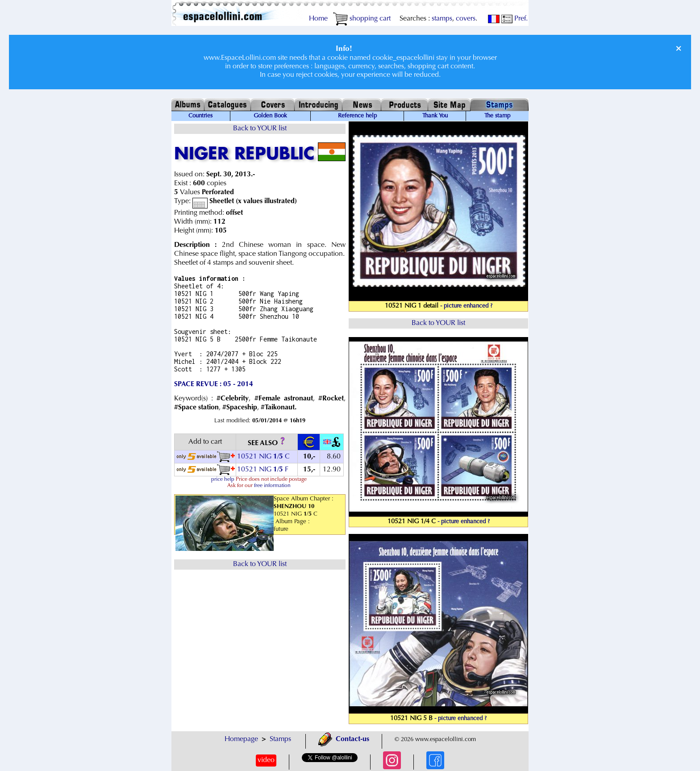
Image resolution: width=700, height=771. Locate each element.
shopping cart (362, 19)
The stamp (497, 116)
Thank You (435, 116)
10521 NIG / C (263, 457)
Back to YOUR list (260, 129)
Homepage (241, 739)
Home (318, 19)
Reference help (357, 116)
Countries (200, 116)
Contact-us (344, 739)
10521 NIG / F (263, 470)
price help (223, 479)
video (266, 760)
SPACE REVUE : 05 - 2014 (214, 384)
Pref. (515, 19)
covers (466, 19)
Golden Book (270, 116)
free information (272, 486)
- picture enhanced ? (466, 306)
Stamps (280, 739)
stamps (442, 19)
